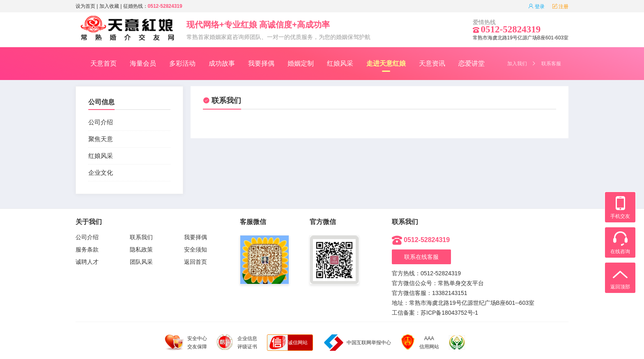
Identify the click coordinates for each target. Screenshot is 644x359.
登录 (536, 7)
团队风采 (141, 262)
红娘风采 (340, 63)
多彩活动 (182, 63)
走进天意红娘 (386, 66)
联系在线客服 (421, 257)
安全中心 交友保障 (186, 343)
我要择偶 (261, 63)
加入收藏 (109, 6)
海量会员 (143, 63)
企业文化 (101, 173)
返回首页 (195, 262)
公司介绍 (101, 122)
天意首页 (103, 63)
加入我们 (517, 64)
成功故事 (222, 63)
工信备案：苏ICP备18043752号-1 (435, 313)
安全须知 (195, 249)
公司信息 (101, 102)
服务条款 (87, 249)
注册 (560, 7)
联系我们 (222, 101)
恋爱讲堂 (471, 63)
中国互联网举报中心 (358, 343)
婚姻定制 (301, 63)
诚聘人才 (87, 262)
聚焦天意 (101, 139)
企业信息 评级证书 (237, 342)
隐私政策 (141, 249)
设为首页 (85, 6)
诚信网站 (298, 343)
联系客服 (551, 64)
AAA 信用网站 (420, 343)
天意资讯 (432, 63)
